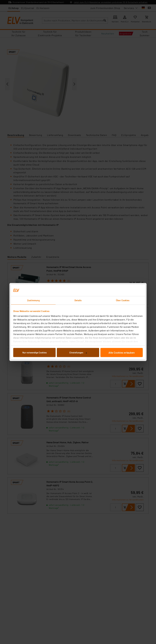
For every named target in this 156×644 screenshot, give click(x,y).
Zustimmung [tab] (33, 300)
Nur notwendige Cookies (35, 353)
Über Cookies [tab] (123, 300)
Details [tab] (78, 300)
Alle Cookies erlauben (122, 353)
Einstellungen (78, 353)
